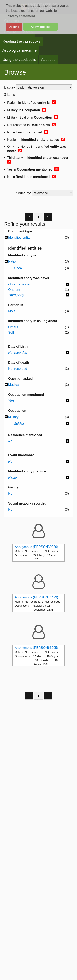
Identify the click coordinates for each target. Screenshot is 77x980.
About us (48, 60)
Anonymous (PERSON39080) (37, 547)
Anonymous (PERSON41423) (37, 597)
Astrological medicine (20, 50)
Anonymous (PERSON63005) (37, 648)
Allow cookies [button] (41, 27)
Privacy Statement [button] (21, 16)
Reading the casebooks (21, 41)
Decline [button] (14, 27)
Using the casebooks (19, 60)
